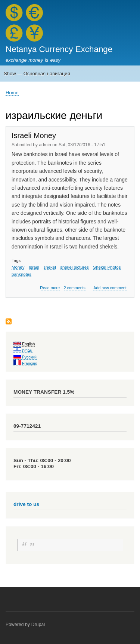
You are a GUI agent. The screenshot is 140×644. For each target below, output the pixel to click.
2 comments (75, 288)
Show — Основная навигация (37, 74)
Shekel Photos (107, 267)
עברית (23, 350)
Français (25, 363)
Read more (50, 288)
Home (12, 93)
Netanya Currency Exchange (59, 49)
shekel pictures (74, 267)
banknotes (21, 274)
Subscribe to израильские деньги (9, 322)
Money (18, 267)
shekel (50, 267)
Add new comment (110, 288)
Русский (25, 357)
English (24, 344)
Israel (34, 267)
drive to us (26, 504)
